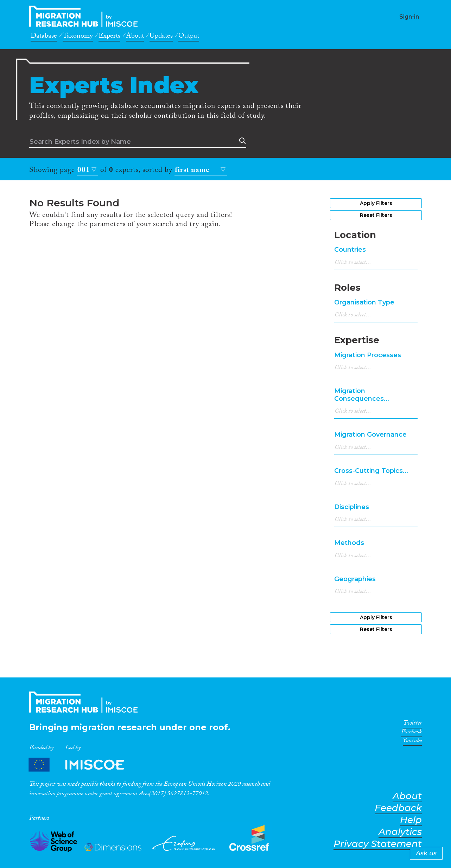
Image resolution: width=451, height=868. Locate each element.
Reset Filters (376, 215)
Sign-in (409, 17)
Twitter (412, 724)
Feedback (398, 808)
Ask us (426, 853)
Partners (82, 764)
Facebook (411, 733)
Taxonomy (78, 37)
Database (44, 37)
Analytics (400, 832)
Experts (109, 37)
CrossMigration (85, 16)
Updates (161, 37)
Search (241, 141)
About (135, 37)
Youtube (412, 742)
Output (189, 37)
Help (411, 820)
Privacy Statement (378, 844)
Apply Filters (376, 203)
